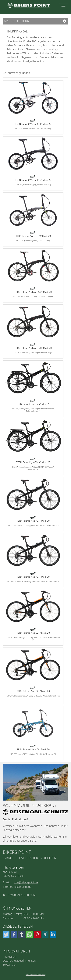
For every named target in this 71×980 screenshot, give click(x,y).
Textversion (10, 965)
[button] (6, 935)
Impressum (10, 957)
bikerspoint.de (23, 887)
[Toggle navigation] (64, 7)
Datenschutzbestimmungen (19, 961)
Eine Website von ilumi (36, 974)
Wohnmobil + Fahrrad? (30, 805)
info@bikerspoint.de (26, 882)
